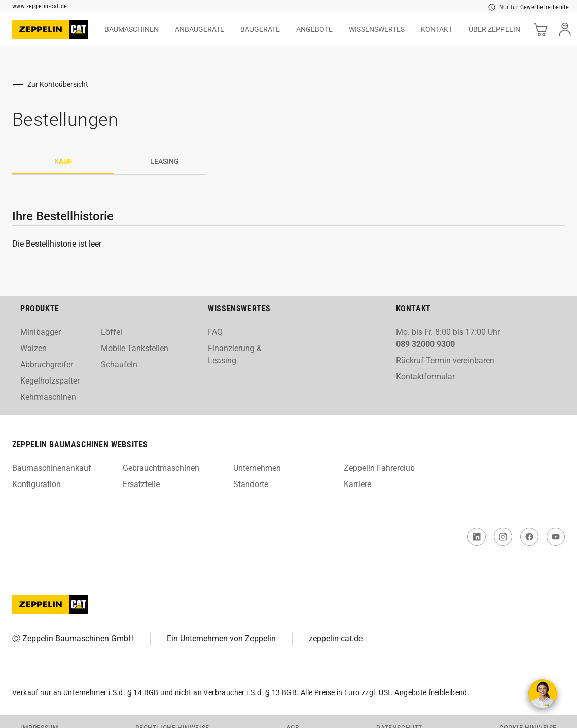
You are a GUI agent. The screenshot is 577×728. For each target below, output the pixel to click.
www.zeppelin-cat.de (40, 6)
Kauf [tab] (63, 161)
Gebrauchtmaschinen (161, 468)
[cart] (540, 29)
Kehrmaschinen (48, 397)
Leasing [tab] (165, 161)
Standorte (251, 484)
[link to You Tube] (556, 537)
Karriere (357, 484)
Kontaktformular (425, 377)
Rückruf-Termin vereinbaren (445, 360)
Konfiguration (37, 484)
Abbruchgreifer (47, 365)
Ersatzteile (141, 484)
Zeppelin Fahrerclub (379, 468)
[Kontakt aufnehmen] (543, 694)
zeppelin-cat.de (336, 638)
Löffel (112, 332)
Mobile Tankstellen (135, 348)
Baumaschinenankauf (52, 468)
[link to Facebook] (529, 537)
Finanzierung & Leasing (235, 354)
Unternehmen (257, 468)
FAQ (215, 332)
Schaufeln (119, 365)
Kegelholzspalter (50, 381)
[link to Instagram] (503, 537)
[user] (565, 29)
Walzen (33, 348)
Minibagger (41, 332)
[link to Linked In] (477, 537)
